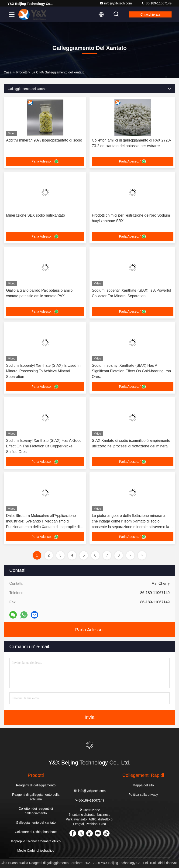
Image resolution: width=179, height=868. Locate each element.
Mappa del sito (143, 785)
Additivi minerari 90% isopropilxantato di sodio (44, 140)
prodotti (22, 72)
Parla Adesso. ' (45, 161)
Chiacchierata (150, 14)
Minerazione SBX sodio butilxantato (36, 215)
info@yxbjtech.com (116, 3)
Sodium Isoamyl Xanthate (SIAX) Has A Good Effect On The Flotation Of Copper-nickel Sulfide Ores (44, 446)
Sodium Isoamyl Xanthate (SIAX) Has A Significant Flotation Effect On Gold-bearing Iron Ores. (131, 371)
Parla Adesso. (89, 630)
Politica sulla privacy (143, 795)
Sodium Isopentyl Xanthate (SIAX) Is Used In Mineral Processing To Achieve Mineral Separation (43, 371)
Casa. (8, 72)
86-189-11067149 (156, 3)
